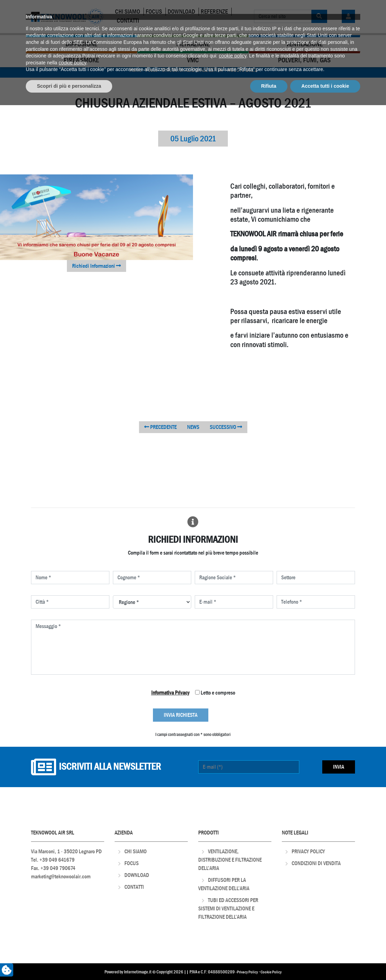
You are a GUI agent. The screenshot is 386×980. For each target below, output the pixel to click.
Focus (154, 12)
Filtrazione (193, 44)
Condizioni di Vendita (316, 863)
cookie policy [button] (233, 931)
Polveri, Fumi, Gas (304, 60)
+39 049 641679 (57, 860)
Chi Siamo (128, 12)
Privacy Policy (308, 851)
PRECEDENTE (160, 427)
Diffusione (81, 44)
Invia (339, 767)
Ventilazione (304, 44)
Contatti (128, 21)
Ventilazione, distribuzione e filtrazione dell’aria (230, 860)
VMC (193, 60)
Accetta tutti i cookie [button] (325, 961)
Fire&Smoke (81, 60)
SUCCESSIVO (226, 427)
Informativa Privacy (170, 693)
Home (136, 70)
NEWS (193, 427)
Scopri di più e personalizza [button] (69, 961)
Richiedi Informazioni (96, 266)
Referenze (214, 12)
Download (181, 12)
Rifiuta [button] (269, 961)
